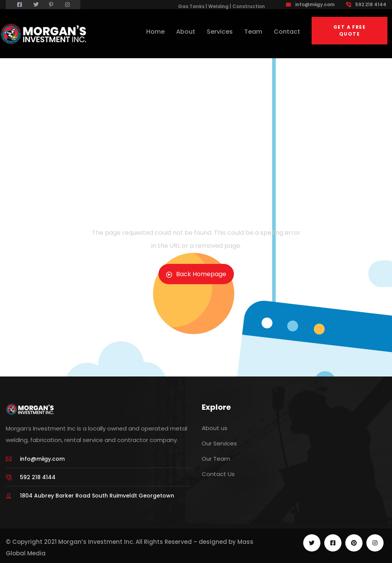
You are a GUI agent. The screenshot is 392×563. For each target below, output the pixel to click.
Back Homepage (196, 274)
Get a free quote (350, 30)
